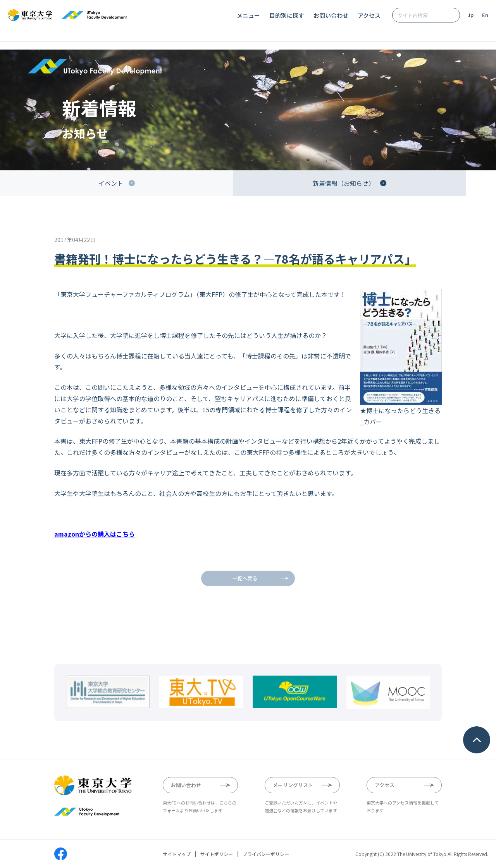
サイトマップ (177, 854)
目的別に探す (287, 15)
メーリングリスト (293, 785)
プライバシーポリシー (266, 854)
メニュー (248, 15)
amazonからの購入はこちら (95, 534)
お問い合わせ (331, 15)
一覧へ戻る (245, 578)
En (485, 15)
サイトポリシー (217, 854)
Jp (471, 15)
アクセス (369, 15)
